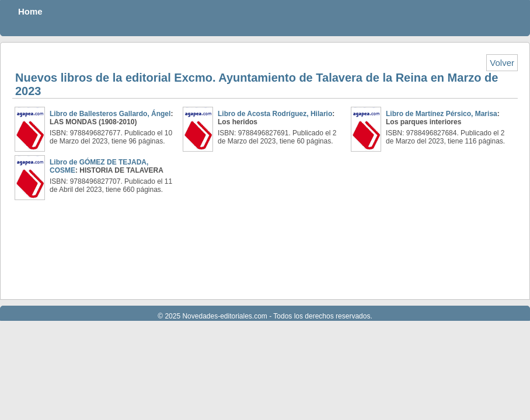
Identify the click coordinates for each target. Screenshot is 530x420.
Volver (502, 63)
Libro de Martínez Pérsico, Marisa (442, 114)
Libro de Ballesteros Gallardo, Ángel (110, 114)
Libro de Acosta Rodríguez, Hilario (275, 114)
